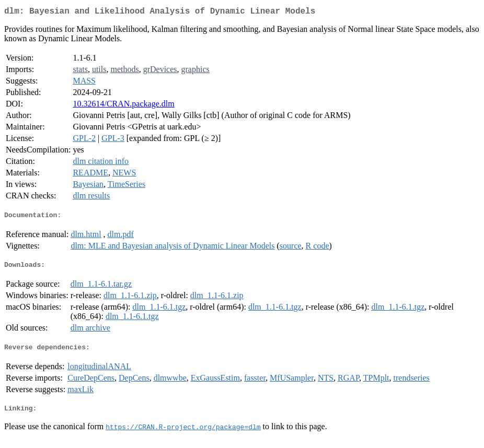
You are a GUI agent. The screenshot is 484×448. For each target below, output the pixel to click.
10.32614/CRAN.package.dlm (123, 106)
